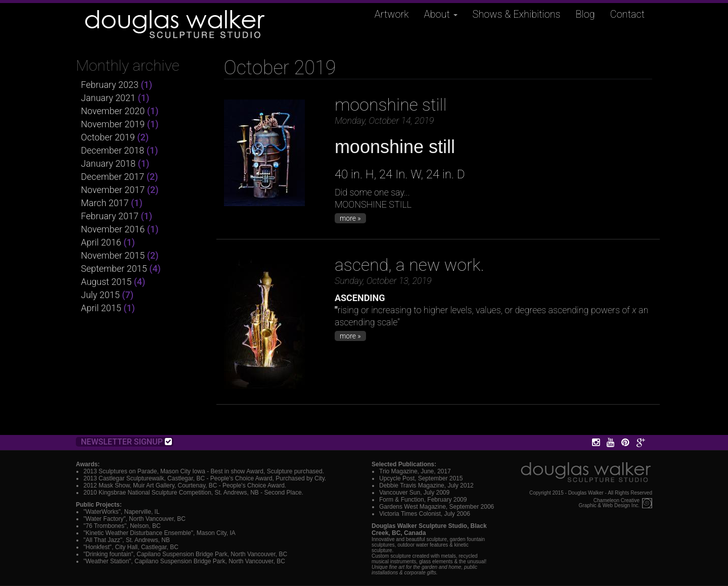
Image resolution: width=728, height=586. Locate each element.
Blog (585, 14)
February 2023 (110, 85)
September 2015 (114, 268)
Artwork (392, 14)
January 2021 (108, 98)
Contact (627, 14)
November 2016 (113, 229)
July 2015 (100, 295)
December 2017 (112, 177)
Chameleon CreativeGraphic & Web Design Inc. (609, 503)
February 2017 (110, 216)
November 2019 (113, 124)
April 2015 (101, 308)
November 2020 (113, 111)
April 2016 (101, 242)
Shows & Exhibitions (517, 14)
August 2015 (106, 282)
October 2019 (108, 137)
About (441, 14)
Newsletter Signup (126, 442)
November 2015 (113, 255)
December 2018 (112, 150)
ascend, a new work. (409, 265)
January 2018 (108, 163)
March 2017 (105, 203)
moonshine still (391, 105)
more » (350, 218)
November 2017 (113, 190)
